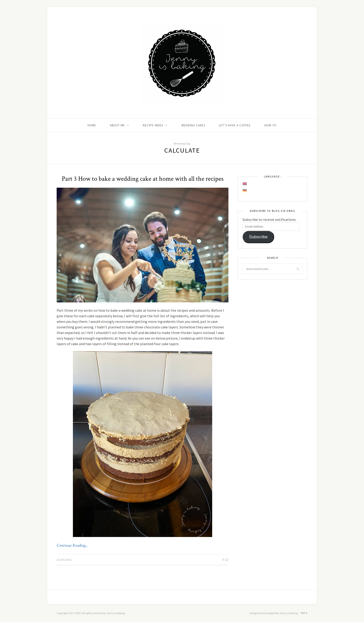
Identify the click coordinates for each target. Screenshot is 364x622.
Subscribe (258, 237)
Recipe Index (153, 125)
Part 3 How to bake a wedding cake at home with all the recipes (143, 179)
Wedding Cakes (193, 125)
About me (117, 125)
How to (270, 125)
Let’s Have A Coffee (235, 125)
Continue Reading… (72, 546)
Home (92, 125)
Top (304, 613)
